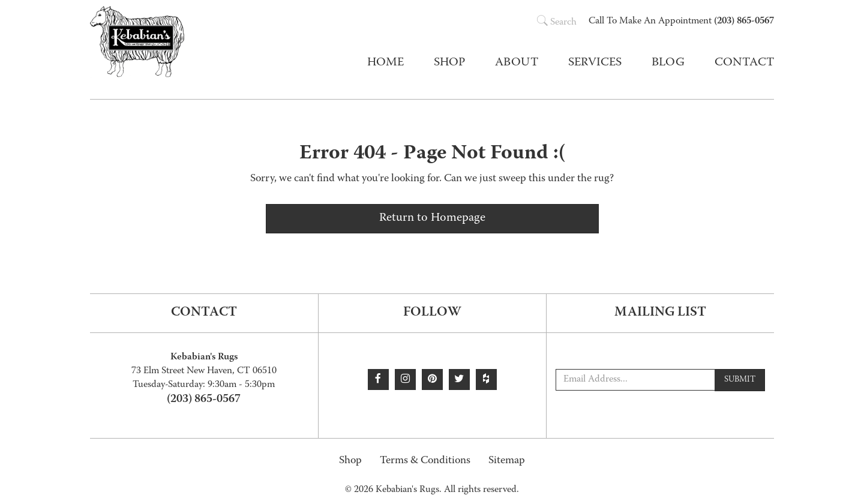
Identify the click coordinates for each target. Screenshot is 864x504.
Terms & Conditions (425, 461)
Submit (740, 380)
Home (385, 63)
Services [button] (595, 63)
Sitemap (507, 461)
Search (557, 23)
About (517, 63)
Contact (744, 63)
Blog (668, 63)
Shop (350, 461)
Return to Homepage (432, 218)
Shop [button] (449, 63)
